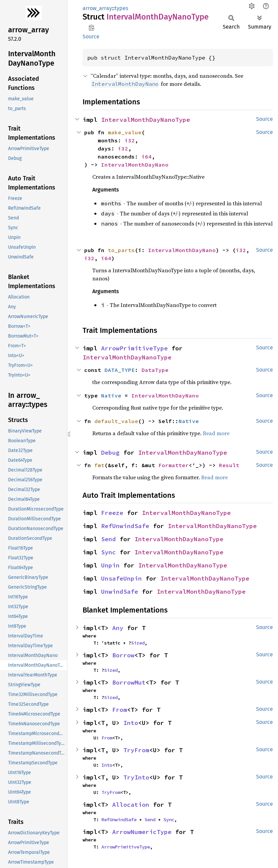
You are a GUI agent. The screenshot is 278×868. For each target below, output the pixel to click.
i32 (130, 140)
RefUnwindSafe (125, 526)
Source (91, 37)
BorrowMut (129, 682)
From (120, 710)
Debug (110, 453)
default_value (116, 421)
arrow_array (97, 8)
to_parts (121, 250)
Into (131, 723)
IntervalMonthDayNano (135, 165)
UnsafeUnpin (121, 578)
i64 (147, 157)
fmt (99, 465)
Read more (216, 433)
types (121, 8)
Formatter (174, 465)
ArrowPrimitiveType (134, 348)
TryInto (136, 777)
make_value (125, 132)
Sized (138, 643)
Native (111, 395)
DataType (155, 370)
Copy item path (91, 28)
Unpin (110, 565)
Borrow (123, 655)
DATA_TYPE (120, 370)
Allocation (131, 805)
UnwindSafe (120, 592)
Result (229, 465)
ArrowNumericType (142, 832)
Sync (109, 552)
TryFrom (136, 750)
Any (118, 628)
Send (109, 539)
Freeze (112, 513)
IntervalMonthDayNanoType (146, 120)
